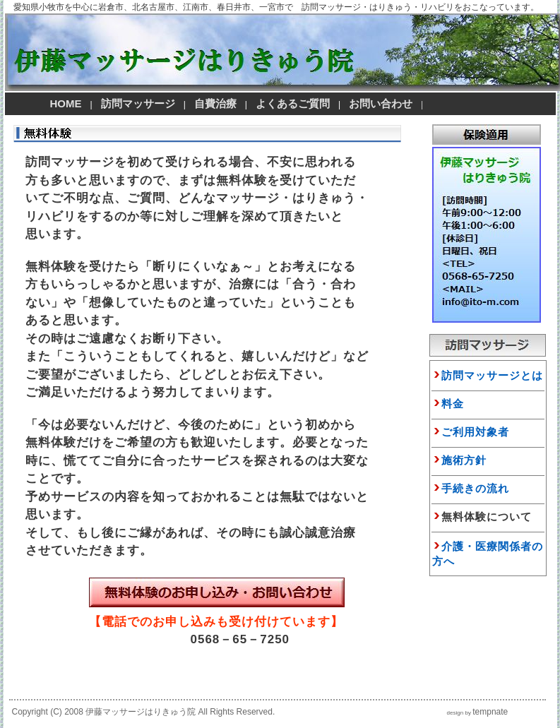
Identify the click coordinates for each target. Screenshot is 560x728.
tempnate (490, 712)
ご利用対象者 (475, 432)
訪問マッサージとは (488, 375)
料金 (453, 404)
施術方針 (464, 460)
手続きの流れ (475, 488)
